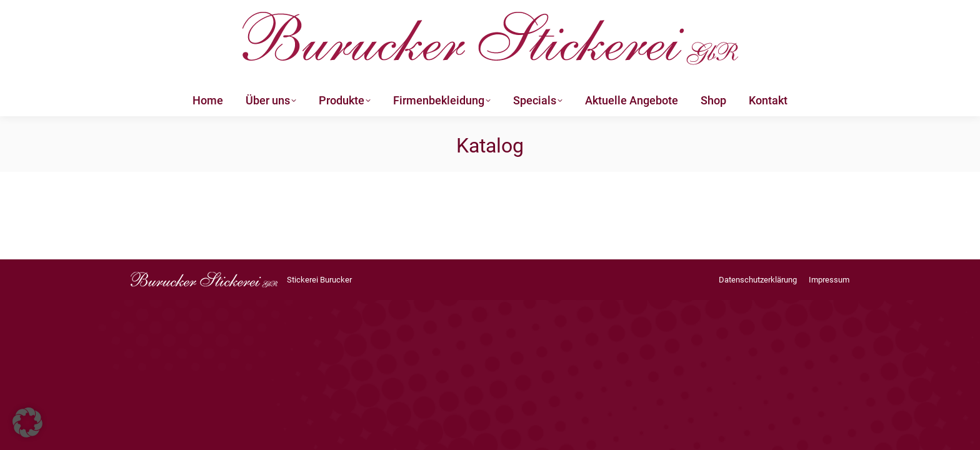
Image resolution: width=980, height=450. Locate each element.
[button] (27, 422)
